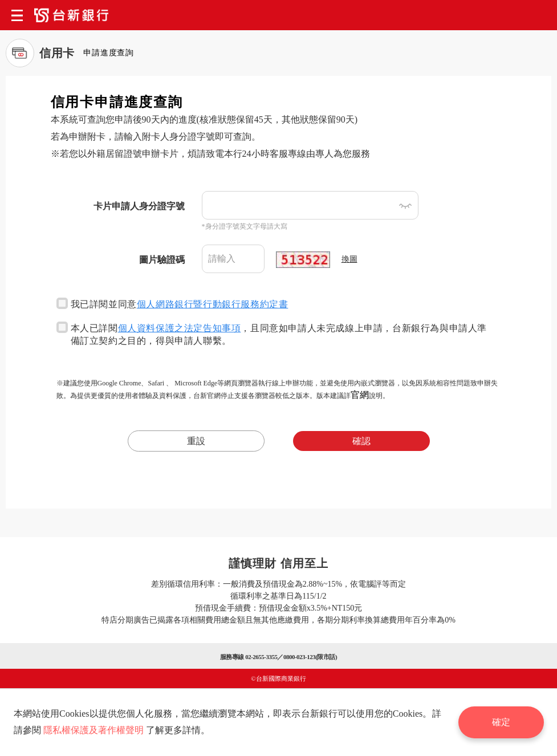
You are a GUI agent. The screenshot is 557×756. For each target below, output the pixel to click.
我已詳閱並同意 (172, 303)
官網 (360, 395)
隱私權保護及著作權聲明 (93, 730)
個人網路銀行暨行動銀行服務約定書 (213, 304)
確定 (501, 722)
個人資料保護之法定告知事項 (180, 328)
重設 (196, 441)
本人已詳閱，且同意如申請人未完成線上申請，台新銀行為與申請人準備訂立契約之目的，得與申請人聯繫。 (272, 334)
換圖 (349, 259)
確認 (361, 441)
